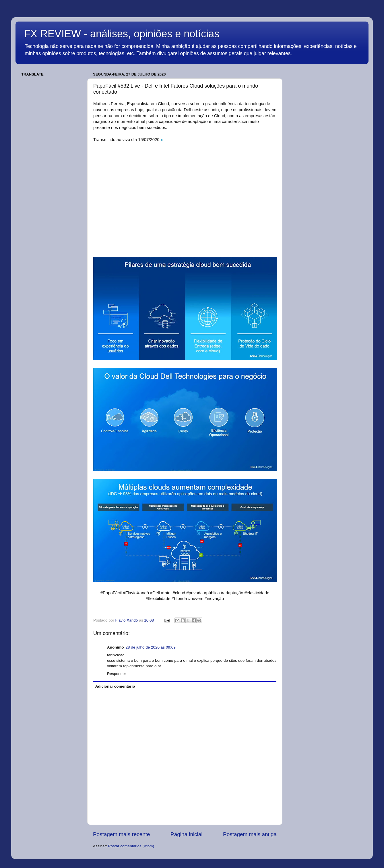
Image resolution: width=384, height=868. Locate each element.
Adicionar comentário (115, 686)
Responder (117, 674)
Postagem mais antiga (250, 834)
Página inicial (186, 834)
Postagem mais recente (121, 834)
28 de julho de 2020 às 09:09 (151, 647)
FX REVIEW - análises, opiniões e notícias (122, 34)
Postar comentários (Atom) (131, 846)
